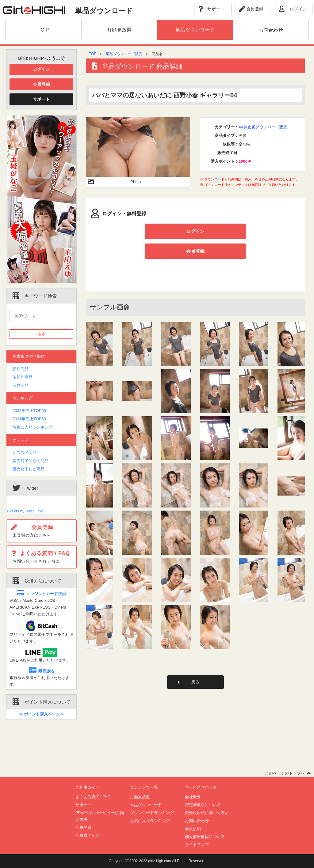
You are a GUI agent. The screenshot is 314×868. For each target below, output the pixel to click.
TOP (93, 54)
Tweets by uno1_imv (25, 511)
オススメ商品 (25, 453)
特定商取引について (203, 805)
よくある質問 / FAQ (93, 797)
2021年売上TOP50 (29, 419)
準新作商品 (23, 377)
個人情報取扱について (205, 837)
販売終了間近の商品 (31, 461)
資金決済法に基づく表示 (207, 813)
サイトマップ (197, 845)
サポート (41, 99)
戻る (195, 662)
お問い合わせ (197, 821)
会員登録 (41, 84)
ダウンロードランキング (152, 813)
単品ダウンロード (146, 805)
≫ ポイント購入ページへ (42, 714)
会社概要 (193, 797)
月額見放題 (140, 797)
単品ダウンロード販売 (124, 54)
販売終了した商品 (29, 469)
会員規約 (193, 829)
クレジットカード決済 (42, 594)
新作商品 (21, 369)
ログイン (41, 69)
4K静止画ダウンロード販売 (263, 127)
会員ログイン (87, 835)
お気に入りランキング (33, 427)
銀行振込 (42, 671)
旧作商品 (21, 385)
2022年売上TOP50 (29, 411)
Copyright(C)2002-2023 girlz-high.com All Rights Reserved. (157, 861)
